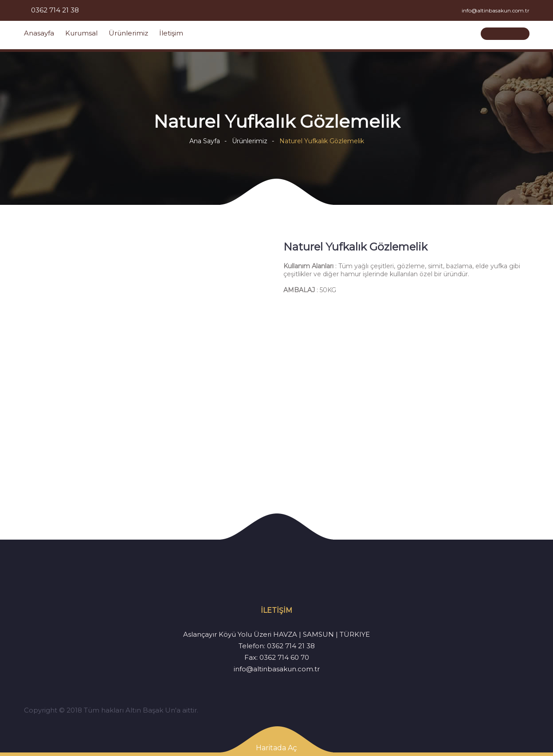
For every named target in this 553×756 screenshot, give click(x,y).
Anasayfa (39, 33)
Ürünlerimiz (128, 33)
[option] (147, 363)
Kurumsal (81, 33)
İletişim (171, 33)
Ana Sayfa (205, 141)
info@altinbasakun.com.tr (277, 669)
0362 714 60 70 (284, 657)
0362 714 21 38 (291, 646)
